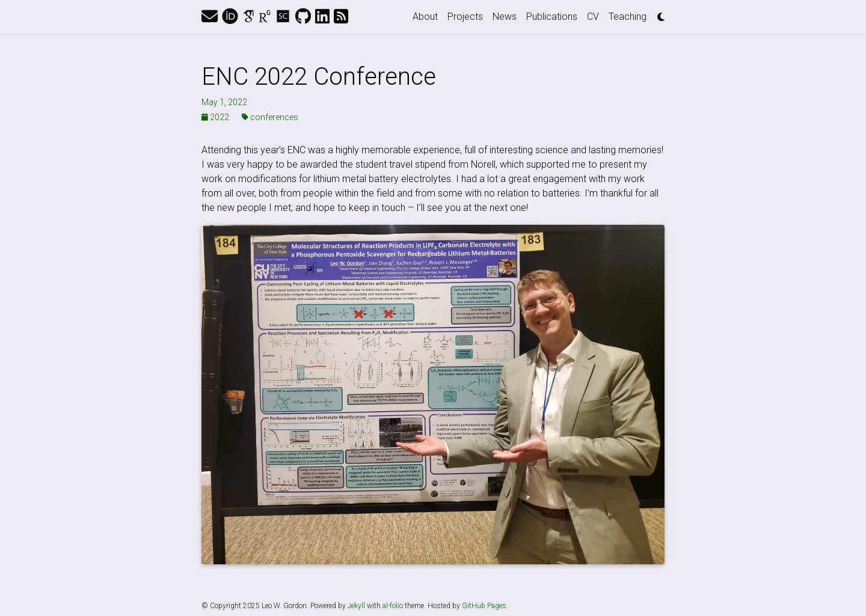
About (425, 17)
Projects (465, 17)
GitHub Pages (484, 606)
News (505, 17)
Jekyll (356, 606)
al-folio (393, 606)
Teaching (628, 17)
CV (593, 17)
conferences (270, 117)
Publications (552, 17)
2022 (216, 117)
